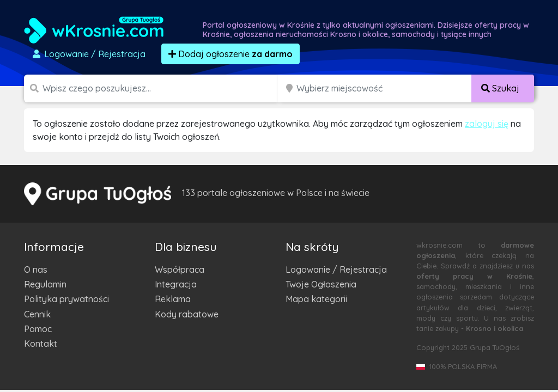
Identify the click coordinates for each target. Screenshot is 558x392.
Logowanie (88, 54)
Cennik (37, 314)
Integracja (176, 284)
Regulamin (45, 284)
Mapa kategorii (316, 299)
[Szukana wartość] (161, 88)
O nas (36, 269)
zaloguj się (487, 124)
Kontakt (41, 344)
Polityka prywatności (66, 299)
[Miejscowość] (384, 88)
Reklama (173, 299)
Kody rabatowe (187, 314)
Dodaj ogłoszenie (231, 54)
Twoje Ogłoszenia (321, 284)
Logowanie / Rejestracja (336, 269)
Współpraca (180, 269)
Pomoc (38, 329)
